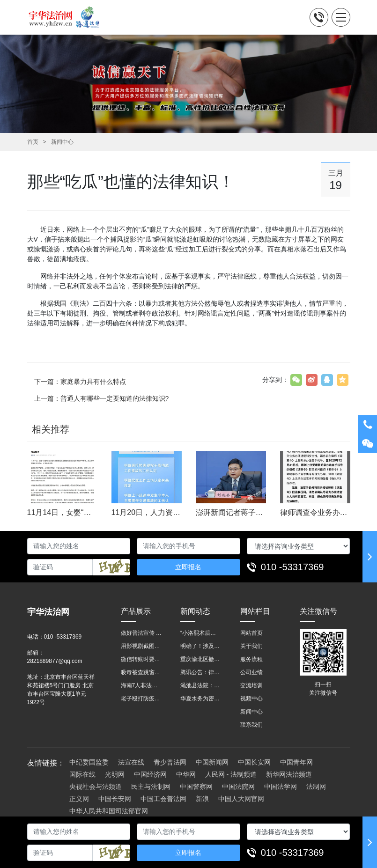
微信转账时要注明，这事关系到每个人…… (141, 659)
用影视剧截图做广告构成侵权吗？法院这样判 (141, 646)
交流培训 (251, 685)
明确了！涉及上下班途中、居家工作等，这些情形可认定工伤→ (201, 646)
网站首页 (251, 633)
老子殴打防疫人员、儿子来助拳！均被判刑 (141, 699)
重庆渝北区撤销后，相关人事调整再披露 (201, 659)
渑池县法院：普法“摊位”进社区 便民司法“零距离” (201, 685)
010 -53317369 (292, 567)
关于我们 (251, 646)
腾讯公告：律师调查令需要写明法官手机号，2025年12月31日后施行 (201, 672)
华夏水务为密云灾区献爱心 (201, 699)
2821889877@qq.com (55, 661)
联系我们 (251, 725)
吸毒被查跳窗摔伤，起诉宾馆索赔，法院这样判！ (141, 672)
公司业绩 (251, 672)
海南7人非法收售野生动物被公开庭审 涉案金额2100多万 (141, 685)
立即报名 (188, 567)
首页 (33, 142)
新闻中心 (62, 142)
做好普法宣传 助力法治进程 (141, 633)
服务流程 (251, 659)
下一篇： (80, 382)
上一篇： (102, 398)
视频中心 (251, 699)
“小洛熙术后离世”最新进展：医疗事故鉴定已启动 (201, 633)
